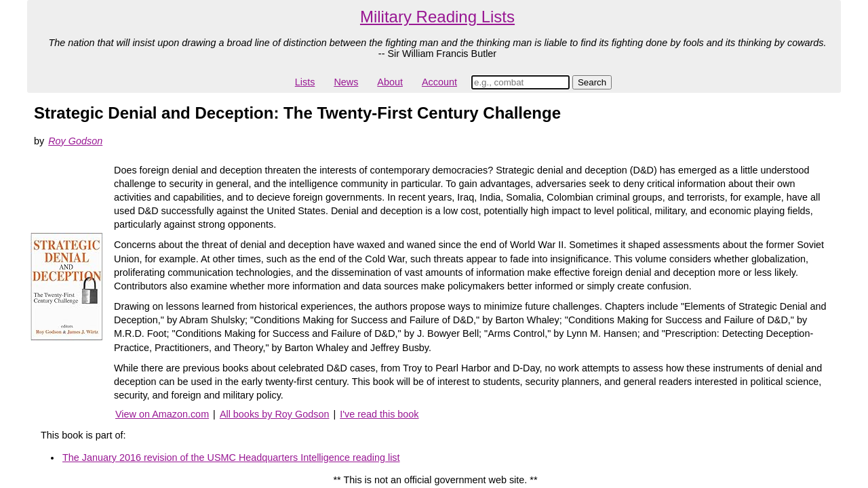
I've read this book (379, 414)
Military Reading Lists (437, 17)
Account (439, 82)
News (346, 82)
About (390, 82)
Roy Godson (75, 141)
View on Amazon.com (162, 414)
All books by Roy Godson (275, 414)
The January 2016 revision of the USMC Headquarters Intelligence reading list (231, 457)
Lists (305, 82)
